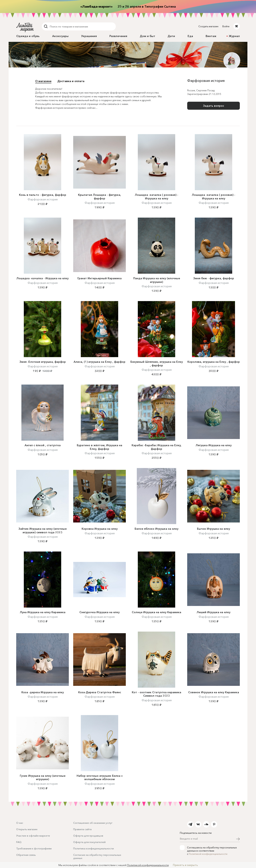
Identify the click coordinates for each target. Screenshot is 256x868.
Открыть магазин (27, 829)
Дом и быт (147, 36)
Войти (226, 26)
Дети (171, 36)
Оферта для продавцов (88, 836)
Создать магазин (208, 26)
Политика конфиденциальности (93, 848)
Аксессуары (60, 36)
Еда (190, 36)
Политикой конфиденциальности (208, 854)
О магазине (43, 81)
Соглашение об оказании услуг (93, 823)
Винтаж (211, 36)
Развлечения (118, 36)
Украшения (89, 36)
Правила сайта (82, 829)
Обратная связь (26, 855)
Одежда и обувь (28, 36)
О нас (20, 823)
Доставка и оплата (71, 81)
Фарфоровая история (43, 199)
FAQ (19, 842)
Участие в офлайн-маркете (33, 836)
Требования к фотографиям (34, 848)
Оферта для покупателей (89, 842)
